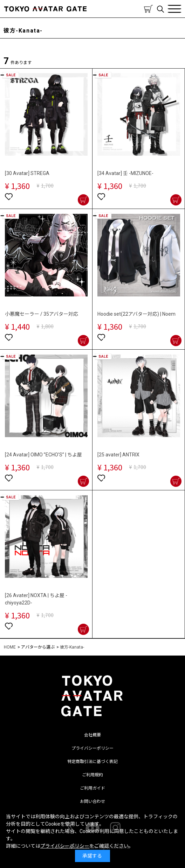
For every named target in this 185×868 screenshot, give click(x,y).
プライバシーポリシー (92, 748)
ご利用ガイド (92, 788)
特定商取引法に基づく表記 (92, 762)
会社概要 (92, 735)
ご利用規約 (92, 775)
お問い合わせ (92, 801)
